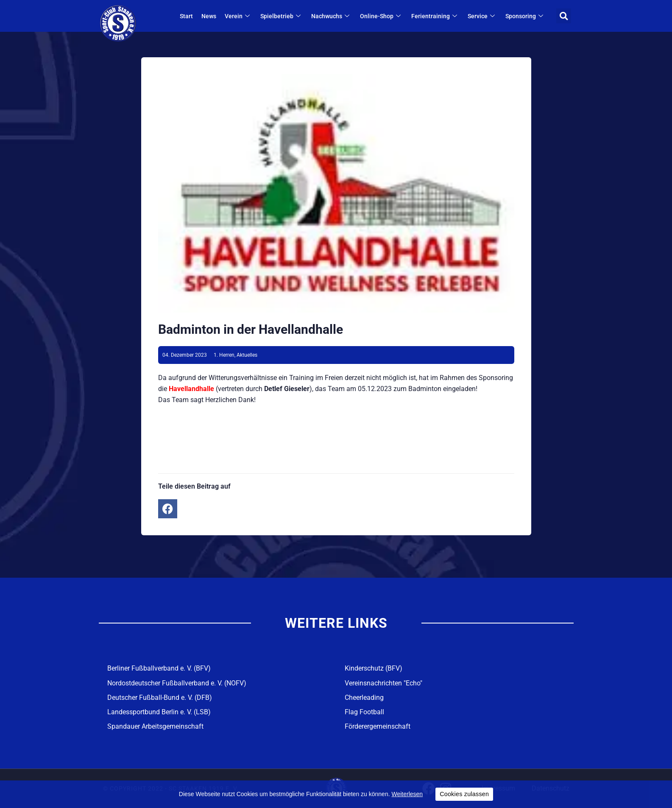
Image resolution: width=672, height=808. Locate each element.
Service (482, 16)
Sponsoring (525, 16)
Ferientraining (435, 16)
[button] (564, 16)
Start (186, 16)
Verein (238, 16)
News (209, 16)
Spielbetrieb (282, 16)
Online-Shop (381, 16)
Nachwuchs (331, 16)
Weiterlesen (407, 794)
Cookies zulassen (464, 794)
